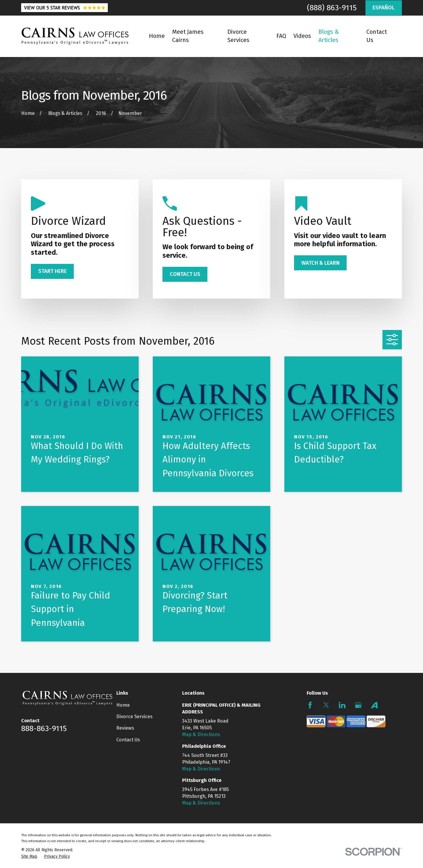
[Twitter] (326, 705)
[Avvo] (374, 705)
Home (123, 705)
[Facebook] (310, 705)
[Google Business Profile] (358, 705)
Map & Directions (201, 734)
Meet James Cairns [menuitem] (188, 36)
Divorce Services (134, 717)
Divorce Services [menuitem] (238, 36)
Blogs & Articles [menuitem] (329, 36)
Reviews (125, 728)
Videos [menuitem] (302, 36)
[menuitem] (29, 856)
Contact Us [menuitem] (377, 36)
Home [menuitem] (157, 36)
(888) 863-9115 (332, 8)
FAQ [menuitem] (281, 36)
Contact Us (128, 740)
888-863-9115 (44, 728)
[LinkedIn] (342, 705)
